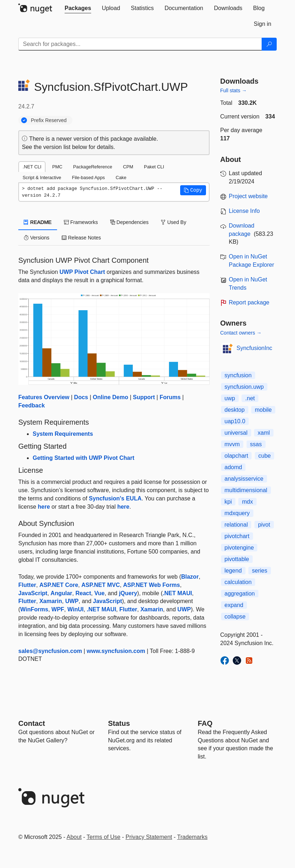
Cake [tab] (121, 178)
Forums (170, 397)
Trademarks (193, 837)
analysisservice (244, 479)
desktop (235, 410)
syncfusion (238, 375)
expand (234, 605)
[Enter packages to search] (140, 44)
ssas (256, 444)
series (260, 571)
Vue (100, 593)
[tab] (78, 8)
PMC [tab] (57, 167)
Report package (249, 302)
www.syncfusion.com (116, 651)
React (83, 593)
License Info (244, 211)
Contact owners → (241, 333)
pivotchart (237, 536)
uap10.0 (235, 421)
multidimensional (246, 490)
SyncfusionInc (254, 348)
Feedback (32, 405)
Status (119, 723)
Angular (61, 593)
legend (233, 571)
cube (265, 456)
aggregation (240, 594)
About (74, 837)
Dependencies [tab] (129, 222)
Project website (249, 196)
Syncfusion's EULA (115, 498)
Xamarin (51, 601)
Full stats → (234, 90)
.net (250, 398)
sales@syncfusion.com (50, 651)
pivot (264, 525)
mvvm (232, 444)
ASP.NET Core (59, 585)
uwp (230, 398)
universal (236, 433)
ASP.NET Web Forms (152, 585)
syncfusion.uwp (244, 387)
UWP (72, 601)
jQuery (128, 593)
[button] (193, 190)
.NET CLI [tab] (32, 167)
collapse (235, 617)
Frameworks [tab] (81, 222)
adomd (233, 467)
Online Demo (111, 397)
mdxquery (237, 513)
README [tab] (38, 222)
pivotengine (239, 548)
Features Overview (44, 397)
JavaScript (33, 593)
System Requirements (63, 434)
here (44, 507)
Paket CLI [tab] (154, 167)
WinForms (34, 609)
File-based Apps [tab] (88, 178)
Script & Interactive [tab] (42, 178)
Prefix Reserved (49, 120)
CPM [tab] (128, 167)
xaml (264, 433)
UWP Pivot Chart (82, 272)
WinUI (76, 609)
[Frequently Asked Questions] (205, 723)
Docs (81, 397)
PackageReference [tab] (93, 167)
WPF (58, 609)
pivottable (237, 559)
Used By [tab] (174, 222)
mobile (263, 410)
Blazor (190, 577)
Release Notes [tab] (81, 238)
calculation (238, 582)
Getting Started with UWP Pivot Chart (83, 458)
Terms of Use (103, 837)
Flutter (27, 585)
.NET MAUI (177, 593)
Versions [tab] (37, 238)
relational (236, 525)
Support (144, 397)
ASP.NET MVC (101, 585)
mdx (247, 502)
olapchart (237, 456)
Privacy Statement (149, 837)
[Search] (269, 44)
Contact (32, 723)
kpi (228, 502)
